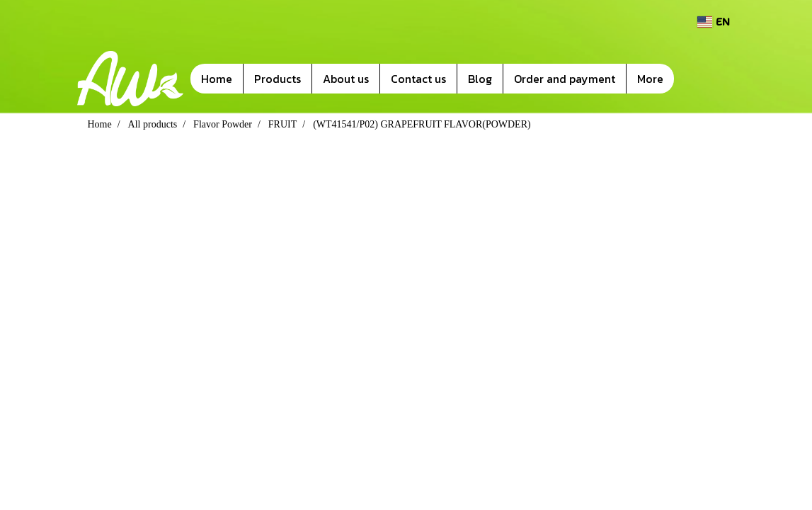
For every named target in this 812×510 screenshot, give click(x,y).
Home (217, 79)
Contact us (418, 79)
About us (346, 79)
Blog (480, 79)
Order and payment (565, 79)
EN (713, 22)
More (650, 79)
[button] (695, 79)
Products (278, 79)
